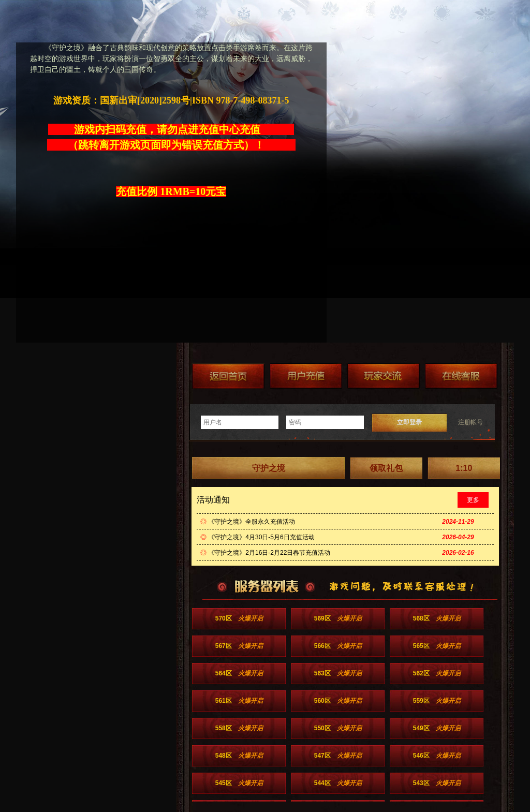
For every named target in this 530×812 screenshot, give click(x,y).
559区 (437, 701)
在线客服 (461, 376)
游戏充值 (306, 376)
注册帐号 (470, 422)
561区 (239, 701)
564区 (239, 673)
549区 (437, 728)
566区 (338, 646)
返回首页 (228, 376)
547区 (338, 756)
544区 (338, 783)
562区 (437, 673)
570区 (239, 618)
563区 (338, 673)
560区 (338, 701)
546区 (437, 756)
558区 (239, 728)
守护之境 (269, 468)
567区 (239, 646)
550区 (338, 728)
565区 (437, 646)
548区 (239, 756)
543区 (437, 783)
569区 (338, 618)
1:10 (464, 468)
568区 (437, 618)
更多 (473, 500)
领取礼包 (386, 468)
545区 (239, 783)
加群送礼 (384, 376)
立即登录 (409, 422)
